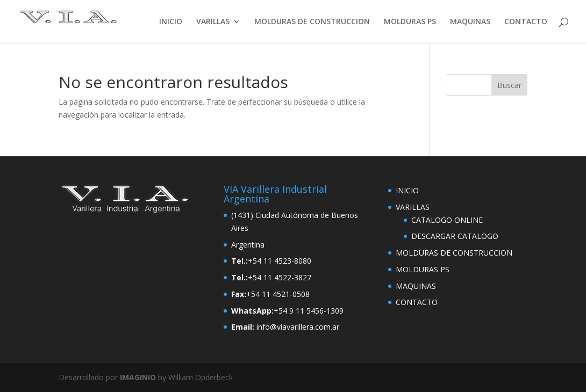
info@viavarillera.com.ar (298, 327)
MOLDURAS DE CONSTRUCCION (312, 22)
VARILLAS (213, 22)
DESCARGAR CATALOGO (455, 236)
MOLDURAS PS (410, 22)
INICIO (171, 22)
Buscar (509, 85)
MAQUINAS (470, 22)
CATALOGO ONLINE (447, 220)
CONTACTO (526, 22)
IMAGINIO (138, 377)
